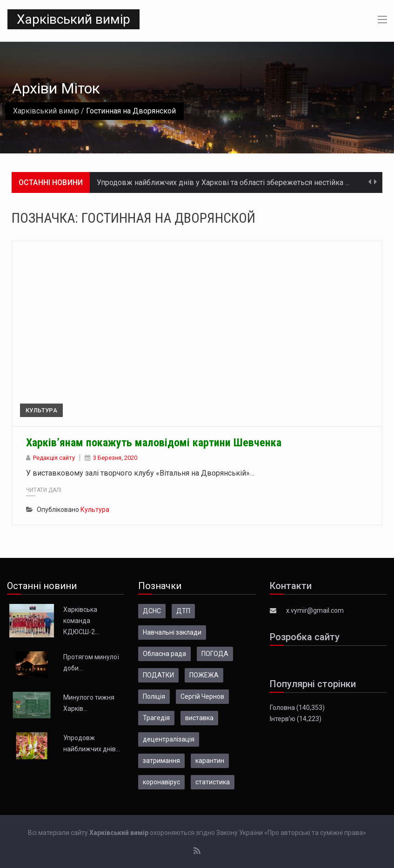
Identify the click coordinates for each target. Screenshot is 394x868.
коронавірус (161, 782)
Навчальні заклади (172, 632)
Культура (41, 410)
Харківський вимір (73, 19)
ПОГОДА (215, 654)
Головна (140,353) (297, 708)
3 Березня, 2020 (115, 458)
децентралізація (169, 739)
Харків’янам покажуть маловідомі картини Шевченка (154, 443)
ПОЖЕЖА (204, 675)
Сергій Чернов (202, 696)
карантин (210, 761)
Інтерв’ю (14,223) (296, 719)
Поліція (154, 696)
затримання (161, 761)
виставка (199, 718)
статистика (213, 782)
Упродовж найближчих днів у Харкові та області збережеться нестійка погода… (235, 182)
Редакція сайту (54, 458)
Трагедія (156, 718)
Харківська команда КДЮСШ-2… (81, 621)
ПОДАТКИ (158, 675)
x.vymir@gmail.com (315, 610)
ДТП (183, 611)
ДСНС (152, 611)
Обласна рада (164, 654)
